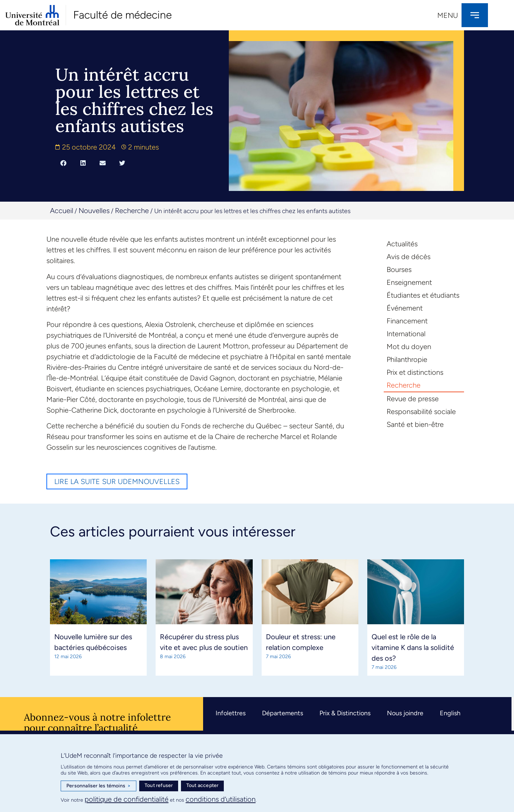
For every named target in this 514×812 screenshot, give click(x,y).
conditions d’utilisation (221, 799)
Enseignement (409, 282)
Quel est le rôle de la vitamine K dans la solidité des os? (413, 647)
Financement (407, 321)
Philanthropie (407, 359)
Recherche (132, 211)
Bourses (399, 269)
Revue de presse (413, 399)
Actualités (402, 244)
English (450, 713)
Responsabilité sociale (421, 412)
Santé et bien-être (415, 424)
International (406, 334)
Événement (405, 308)
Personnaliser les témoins (99, 786)
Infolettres (231, 713)
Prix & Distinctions (345, 713)
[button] (63, 163)
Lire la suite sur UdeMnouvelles (117, 481)
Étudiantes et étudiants (423, 295)
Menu (448, 15)
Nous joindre (405, 713)
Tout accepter (203, 785)
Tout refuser (159, 785)
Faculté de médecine (122, 15)
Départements (283, 713)
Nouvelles (94, 211)
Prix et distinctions (415, 372)
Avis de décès (409, 257)
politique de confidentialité (127, 799)
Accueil (62, 211)
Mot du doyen (409, 347)
